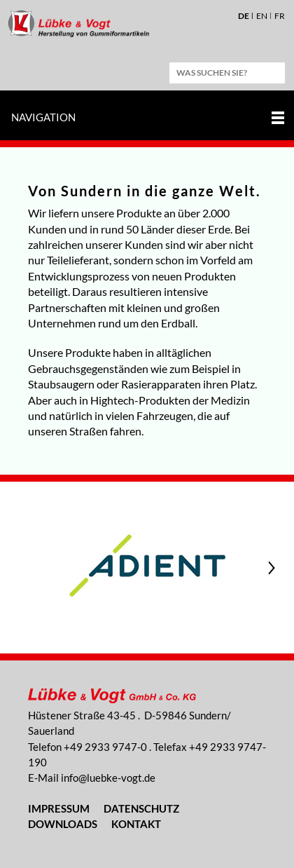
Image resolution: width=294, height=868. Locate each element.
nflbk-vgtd (108, 778)
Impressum (59, 808)
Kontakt (136, 824)
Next (273, 568)
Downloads (63, 824)
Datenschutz (141, 808)
